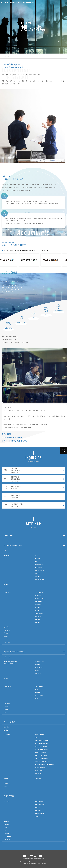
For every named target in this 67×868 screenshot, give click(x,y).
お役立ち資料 (7, 642)
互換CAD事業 (9, 796)
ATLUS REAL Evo (39, 598)
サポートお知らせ (39, 686)
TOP (3, 56)
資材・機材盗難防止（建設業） (42, 750)
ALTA (37, 689)
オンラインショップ (8, 836)
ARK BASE (38, 574)
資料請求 (6, 636)
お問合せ (6, 779)
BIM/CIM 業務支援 (40, 571)
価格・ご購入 (6, 821)
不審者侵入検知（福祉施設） (42, 759)
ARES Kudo (38, 807)
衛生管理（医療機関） (40, 768)
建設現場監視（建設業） (41, 753)
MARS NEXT (38, 607)
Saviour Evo (38, 604)
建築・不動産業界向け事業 (14, 652)
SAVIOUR (38, 559)
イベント (5, 587)
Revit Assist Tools (40, 580)
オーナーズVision (39, 668)
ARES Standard (39, 801)
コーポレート (8, 535)
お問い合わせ (7, 630)
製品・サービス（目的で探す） (10, 663)
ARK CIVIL (38, 577)
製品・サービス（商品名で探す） (10, 662)
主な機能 (6, 730)
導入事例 (6, 584)
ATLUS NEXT (38, 595)
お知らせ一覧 (7, 551)
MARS (37, 562)
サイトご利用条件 (25, 863)
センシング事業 (9, 722)
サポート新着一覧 (39, 592)
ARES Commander (40, 804)
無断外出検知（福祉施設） (41, 756)
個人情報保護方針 (33, 863)
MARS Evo (38, 610)
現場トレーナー (39, 568)
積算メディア (6, 627)
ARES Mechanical (39, 813)
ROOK (37, 698)
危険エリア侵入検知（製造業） (42, 741)
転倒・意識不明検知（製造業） (42, 744)
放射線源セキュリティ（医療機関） (43, 762)
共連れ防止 (38, 738)
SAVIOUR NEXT (39, 601)
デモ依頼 (6, 633)
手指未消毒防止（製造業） (41, 747)
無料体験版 (6, 833)
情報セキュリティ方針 (41, 863)
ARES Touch (38, 810)
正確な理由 (6, 727)
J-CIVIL (37, 816)
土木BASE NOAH (39, 565)
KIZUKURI (38, 665)
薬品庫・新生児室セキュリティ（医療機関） (45, 765)
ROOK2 (37, 671)
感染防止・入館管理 (40, 735)
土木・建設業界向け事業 (13, 545)
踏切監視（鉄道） (39, 771)
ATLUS (37, 556)
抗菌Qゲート (38, 774)
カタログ (5, 639)
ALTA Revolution (39, 662)
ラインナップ (6, 801)
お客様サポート (7, 592)
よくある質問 (38, 779)
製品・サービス (7, 556)
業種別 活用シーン (8, 735)
